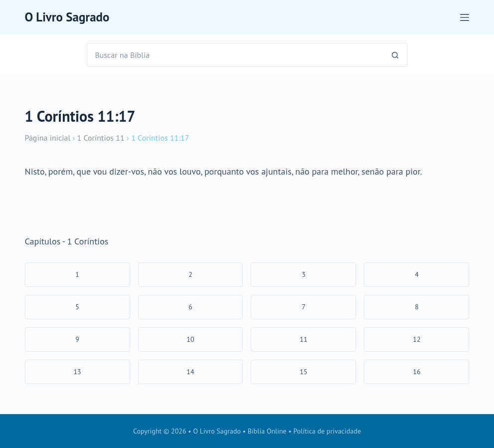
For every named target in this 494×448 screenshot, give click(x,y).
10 (190, 339)
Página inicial (48, 138)
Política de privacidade (328, 431)
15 (303, 372)
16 (416, 372)
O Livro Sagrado (67, 17)
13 (77, 372)
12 (416, 339)
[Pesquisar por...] (235, 55)
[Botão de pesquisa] (395, 55)
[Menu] (465, 17)
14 (190, 372)
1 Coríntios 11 (100, 138)
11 (303, 339)
